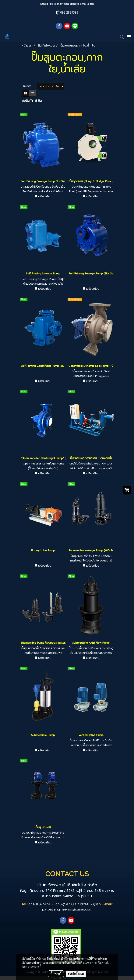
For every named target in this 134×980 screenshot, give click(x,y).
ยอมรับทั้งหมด (76, 974)
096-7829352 (66, 904)
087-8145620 (90, 904)
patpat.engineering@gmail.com (72, 4)
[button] (121, 37)
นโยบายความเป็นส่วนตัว (96, 962)
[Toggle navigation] (129, 37)
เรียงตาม (29, 86)
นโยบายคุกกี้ (34, 966)
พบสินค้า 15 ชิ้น (32, 101)
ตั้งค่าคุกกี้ (56, 974)
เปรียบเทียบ (45, 197)
